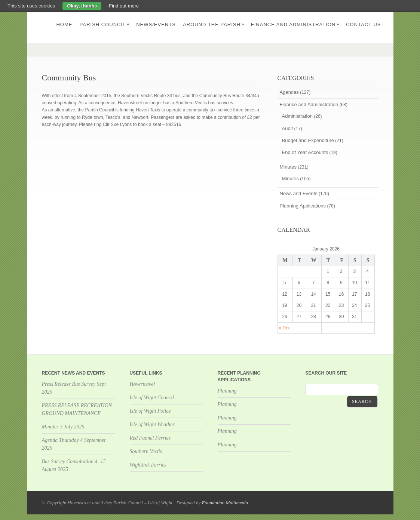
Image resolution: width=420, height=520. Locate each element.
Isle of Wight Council (152, 398)
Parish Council (105, 24)
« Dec (285, 328)
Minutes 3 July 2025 (63, 427)
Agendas (289, 92)
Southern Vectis (146, 451)
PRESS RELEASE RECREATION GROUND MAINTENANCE (77, 409)
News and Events (299, 193)
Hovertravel (142, 384)
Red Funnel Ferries (150, 438)
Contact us (363, 24)
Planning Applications (303, 206)
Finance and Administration (295, 24)
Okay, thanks (82, 6)
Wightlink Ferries (148, 465)
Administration (297, 116)
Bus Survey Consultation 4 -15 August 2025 (74, 465)
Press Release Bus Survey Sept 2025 (74, 388)
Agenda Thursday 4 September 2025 (74, 444)
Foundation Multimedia (225, 503)
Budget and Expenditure (308, 140)
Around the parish (214, 24)
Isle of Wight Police (150, 411)
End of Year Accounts (305, 152)
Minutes (288, 167)
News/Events (156, 24)
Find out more (124, 6)
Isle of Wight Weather (152, 424)
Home (64, 24)
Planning (227, 391)
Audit (288, 128)
